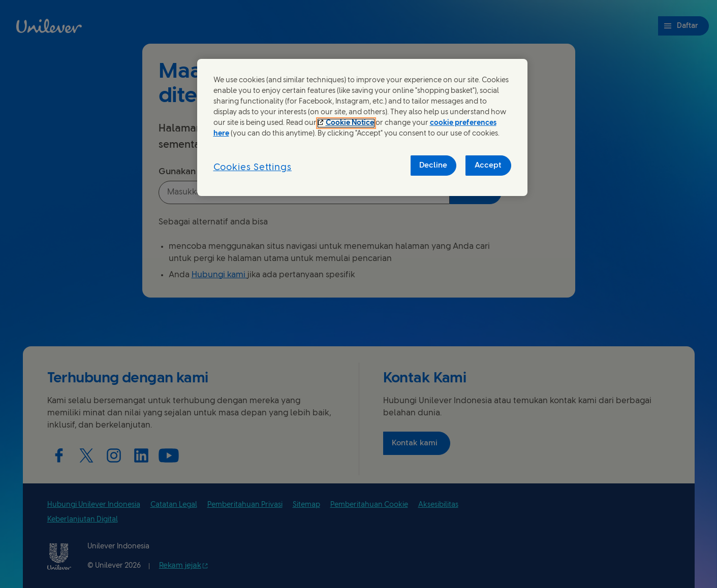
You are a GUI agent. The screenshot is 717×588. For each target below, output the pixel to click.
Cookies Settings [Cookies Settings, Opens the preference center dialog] (253, 168)
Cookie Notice (350, 123)
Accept (488, 166)
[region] (362, 128)
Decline (433, 166)
